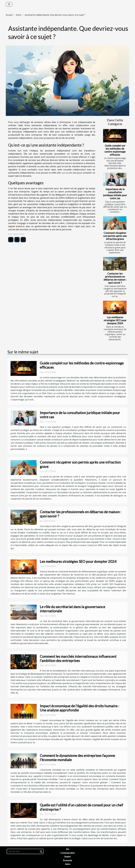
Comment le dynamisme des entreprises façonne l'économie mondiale (77, 758)
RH (68, 849)
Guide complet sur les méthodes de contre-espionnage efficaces (115, 150)
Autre (19, 15)
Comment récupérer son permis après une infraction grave (115, 236)
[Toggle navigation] (9, 4)
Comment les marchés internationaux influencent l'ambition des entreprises (78, 658)
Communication (68, 853)
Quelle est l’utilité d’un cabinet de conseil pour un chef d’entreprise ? (81, 807)
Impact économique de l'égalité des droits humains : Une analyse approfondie (79, 708)
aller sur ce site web (67, 173)
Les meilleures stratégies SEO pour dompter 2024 (115, 320)
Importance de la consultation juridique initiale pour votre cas (115, 194)
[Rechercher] (25, 851)
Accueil (9, 15)
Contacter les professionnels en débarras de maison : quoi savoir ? (115, 278)
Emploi (67, 856)
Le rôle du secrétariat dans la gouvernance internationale (73, 609)
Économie (67, 860)
